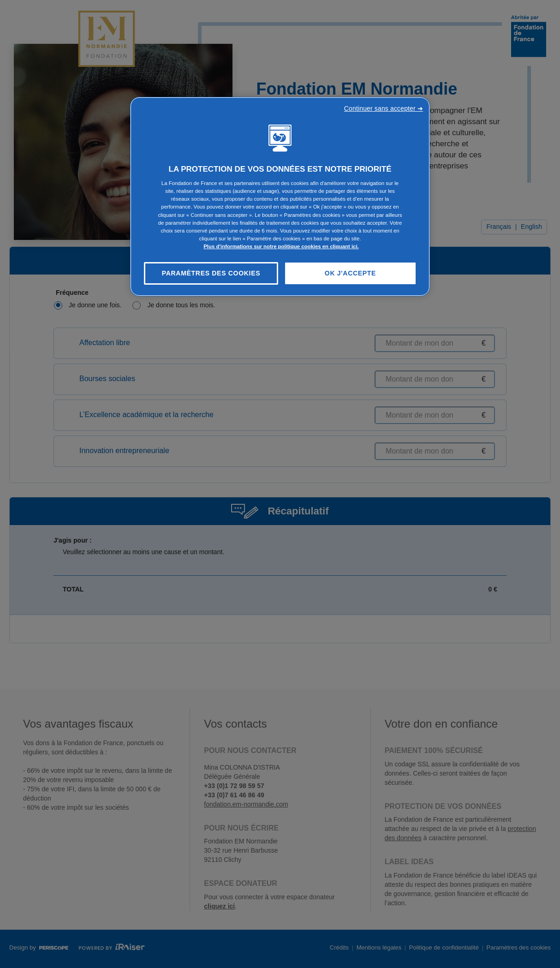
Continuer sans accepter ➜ (384, 108)
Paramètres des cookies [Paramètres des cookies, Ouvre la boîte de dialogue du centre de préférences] (211, 273)
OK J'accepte (350, 273)
